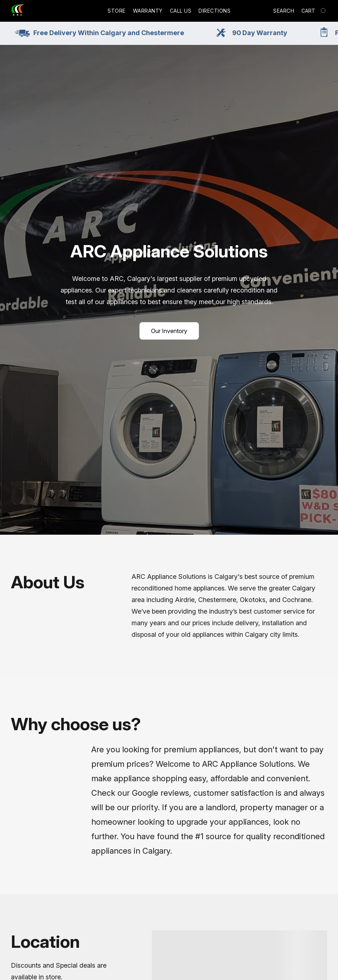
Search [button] (284, 11)
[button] (18, 11)
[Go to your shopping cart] (314, 11)
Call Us (181, 11)
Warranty (148, 11)
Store (117, 11)
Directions (214, 11)
